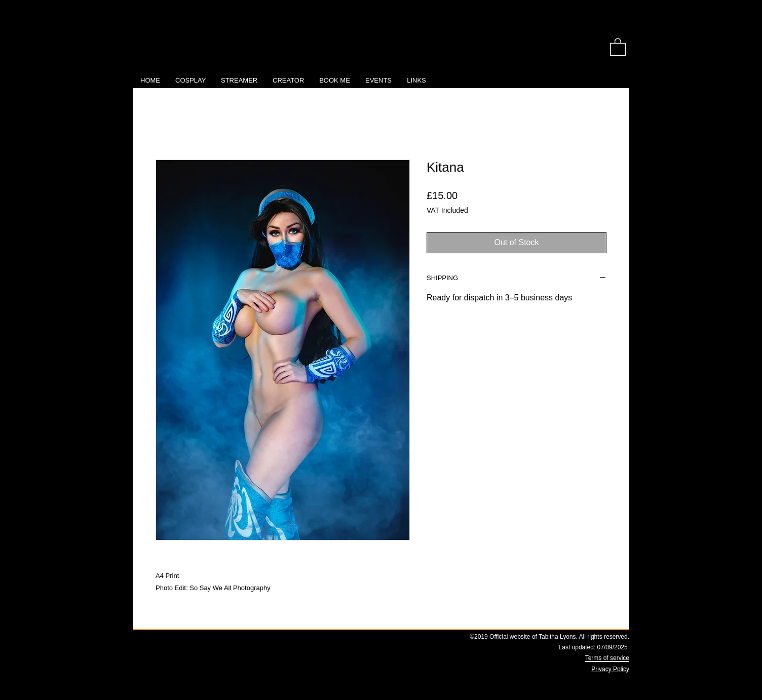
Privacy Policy (610, 669)
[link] (618, 46)
